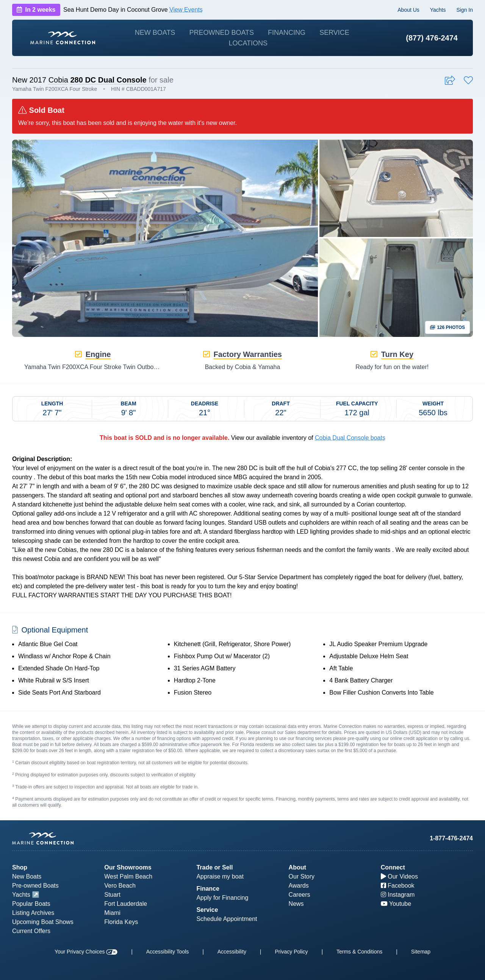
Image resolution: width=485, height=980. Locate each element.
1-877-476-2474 (451, 838)
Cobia (58, 80)
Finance (208, 889)
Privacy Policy (291, 952)
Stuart (112, 895)
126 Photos (447, 327)
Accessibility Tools (168, 952)
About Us (408, 10)
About (297, 867)
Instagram (398, 895)
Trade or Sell (214, 867)
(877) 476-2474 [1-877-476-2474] (432, 38)
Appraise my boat (220, 876)
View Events (186, 10)
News (296, 904)
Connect (393, 867)
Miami (112, 913)
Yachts (438, 10)
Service (334, 33)
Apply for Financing (222, 898)
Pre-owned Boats (35, 886)
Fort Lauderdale (126, 904)
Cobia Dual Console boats (350, 438)
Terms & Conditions (359, 952)
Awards (299, 886)
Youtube (396, 904)
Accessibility (232, 952)
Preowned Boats (221, 33)
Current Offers (31, 931)
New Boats (155, 33)
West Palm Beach (128, 876)
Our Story (302, 876)
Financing (287, 33)
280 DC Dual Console (108, 80)
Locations (248, 43)
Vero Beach (120, 886)
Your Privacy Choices (86, 952)
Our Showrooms (128, 867)
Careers (300, 895)
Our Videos (399, 876)
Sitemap (421, 952)
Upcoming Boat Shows (43, 922)
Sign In (465, 10)
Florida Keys (121, 922)
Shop (20, 867)
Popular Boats (31, 904)
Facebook (398, 886)
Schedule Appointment (227, 919)
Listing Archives (33, 913)
